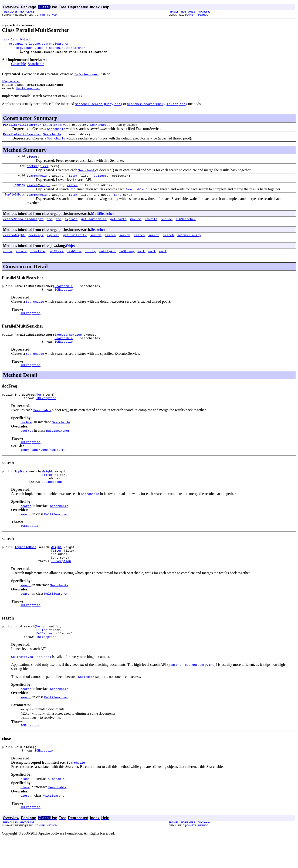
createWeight (14, 244)
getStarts (118, 227)
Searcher (98, 238)
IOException (64, 301)
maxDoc (136, 227)
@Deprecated (11, 83)
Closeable (19, 65)
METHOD (52, 15)
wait (141, 261)
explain (71, 227)
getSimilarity (75, 244)
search (32, 182)
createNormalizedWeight (23, 227)
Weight (45, 182)
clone (8, 261)
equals (21, 261)
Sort (117, 202)
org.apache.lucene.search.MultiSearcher (51, 48)
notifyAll (108, 261)
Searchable (36, 65)
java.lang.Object (16, 40)
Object (71, 255)
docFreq (33, 172)
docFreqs (36, 244)
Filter (72, 182)
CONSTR (40, 15)
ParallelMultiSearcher (22, 128)
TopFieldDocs (15, 202)
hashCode (74, 261)
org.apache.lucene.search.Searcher (39, 44)
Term (45, 172)
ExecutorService (57, 128)
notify (90, 261)
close (31, 161)
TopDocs (19, 192)
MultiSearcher (28, 91)
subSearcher (186, 227)
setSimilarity (189, 244)
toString (126, 261)
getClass (56, 261)
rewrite (151, 227)
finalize (37, 261)
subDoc (167, 227)
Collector (102, 182)
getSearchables (94, 227)
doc (49, 227)
